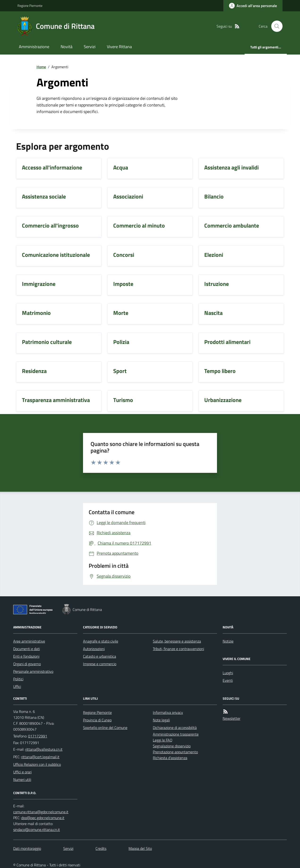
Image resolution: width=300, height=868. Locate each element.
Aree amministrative (29, 641)
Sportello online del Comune (105, 728)
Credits (101, 848)
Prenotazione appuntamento (175, 752)
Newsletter (231, 718)
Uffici (17, 686)
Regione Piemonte (30, 6)
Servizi (90, 47)
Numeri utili (22, 779)
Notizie (228, 641)
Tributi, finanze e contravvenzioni (178, 649)
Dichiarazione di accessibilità (175, 728)
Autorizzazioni (94, 649)
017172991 (38, 736)
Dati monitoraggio (27, 848)
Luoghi (228, 673)
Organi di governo (27, 664)
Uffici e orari (22, 772)
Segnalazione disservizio (172, 746)
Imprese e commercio (100, 664)
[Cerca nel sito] (275, 26)
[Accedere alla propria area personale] (253, 6)
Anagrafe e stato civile (101, 641)
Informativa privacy (168, 712)
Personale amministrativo (33, 671)
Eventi (228, 680)
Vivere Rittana (119, 47)
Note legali (161, 720)
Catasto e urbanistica (100, 656)
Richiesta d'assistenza (170, 758)
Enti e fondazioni (26, 656)
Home (41, 67)
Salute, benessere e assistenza (177, 641)
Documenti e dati (27, 649)
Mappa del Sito (140, 848)
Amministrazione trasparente (176, 734)
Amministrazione (34, 47)
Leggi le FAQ (163, 740)
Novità (67, 47)
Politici (18, 679)
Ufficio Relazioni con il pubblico (37, 764)
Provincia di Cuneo (97, 720)
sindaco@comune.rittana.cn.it (37, 830)
